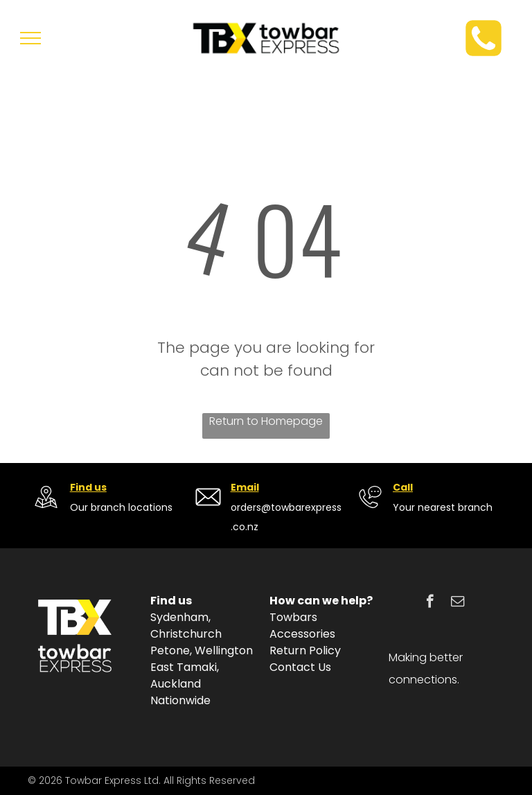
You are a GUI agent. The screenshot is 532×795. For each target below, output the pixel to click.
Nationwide (180, 700)
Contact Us (300, 667)
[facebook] (430, 603)
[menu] (30, 38)
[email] (458, 603)
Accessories (302, 634)
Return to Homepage (266, 421)
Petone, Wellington (202, 650)
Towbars (293, 617)
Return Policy (305, 650)
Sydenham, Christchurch (186, 626)
